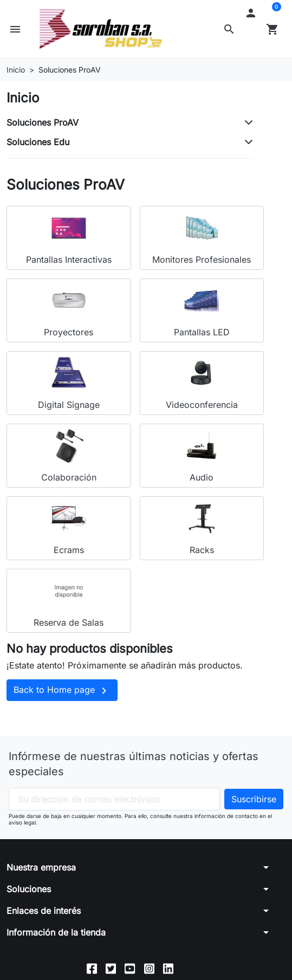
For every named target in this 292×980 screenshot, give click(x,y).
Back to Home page (62, 691)
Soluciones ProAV (43, 122)
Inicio (23, 98)
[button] (229, 29)
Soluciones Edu (38, 142)
